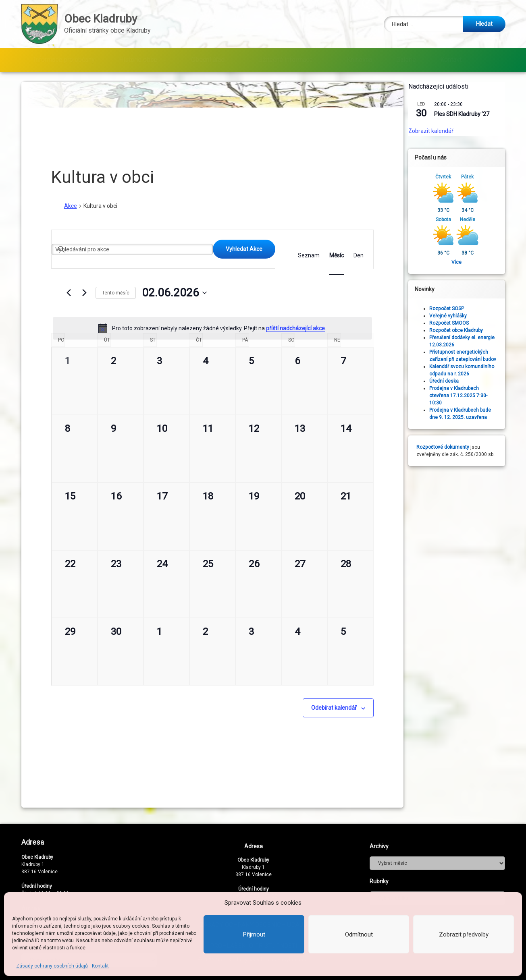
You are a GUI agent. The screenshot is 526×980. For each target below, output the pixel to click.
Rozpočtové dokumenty (450, 447)
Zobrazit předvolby (464, 934)
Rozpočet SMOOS (456, 323)
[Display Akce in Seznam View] (309, 256)
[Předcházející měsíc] (69, 293)
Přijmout (254, 934)
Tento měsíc (116, 293)
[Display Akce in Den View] (359, 256)
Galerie (406, 60)
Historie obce (138, 60)
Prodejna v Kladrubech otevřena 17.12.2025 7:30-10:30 (466, 396)
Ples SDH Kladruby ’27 (469, 114)
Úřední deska (451, 381)
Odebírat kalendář (334, 708)
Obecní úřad (208, 60)
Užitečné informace (286, 60)
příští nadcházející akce (295, 328)
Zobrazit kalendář (438, 131)
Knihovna (359, 60)
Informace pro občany (64, 60)
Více (464, 262)
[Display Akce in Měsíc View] (337, 256)
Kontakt (100, 966)
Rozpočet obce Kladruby (463, 330)
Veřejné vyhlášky (455, 316)
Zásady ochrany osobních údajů (52, 966)
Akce (71, 206)
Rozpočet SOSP (454, 309)
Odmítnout (359, 934)
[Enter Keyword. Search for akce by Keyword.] (132, 249)
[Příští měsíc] (85, 293)
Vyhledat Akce (244, 249)
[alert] (212, 328)
